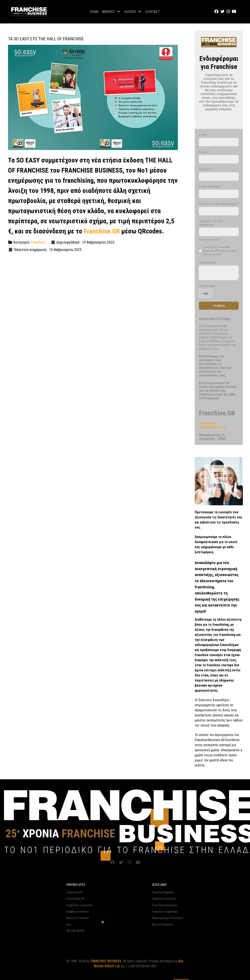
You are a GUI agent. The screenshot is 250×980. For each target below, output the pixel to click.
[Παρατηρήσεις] (219, 273)
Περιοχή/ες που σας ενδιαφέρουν (211, 223)
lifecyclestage (207, 286)
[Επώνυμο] (219, 177)
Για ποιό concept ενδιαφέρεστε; (219, 204)
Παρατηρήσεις (208, 262)
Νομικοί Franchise (78, 918)
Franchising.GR (75, 899)
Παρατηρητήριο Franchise (168, 918)
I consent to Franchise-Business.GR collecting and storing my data (220, 251)
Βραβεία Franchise (78, 911)
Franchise (38, 242)
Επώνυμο (206, 169)
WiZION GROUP (76, 931)
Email (203, 135)
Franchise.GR (102, 231)
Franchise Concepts (164, 899)
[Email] (219, 142)
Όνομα (204, 152)
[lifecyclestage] (206, 293)
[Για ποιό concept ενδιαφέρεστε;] (219, 211)
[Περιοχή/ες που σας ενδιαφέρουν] (219, 232)
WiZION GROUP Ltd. (107, 966)
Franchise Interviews (164, 905)
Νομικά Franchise (163, 924)
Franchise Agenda (163, 892)
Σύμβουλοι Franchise (79, 905)
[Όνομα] (219, 159)
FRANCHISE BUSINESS (106, 961)
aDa (69, 924)
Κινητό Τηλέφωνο (210, 186)
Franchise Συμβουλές (165, 911)
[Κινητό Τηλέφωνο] (219, 194)
